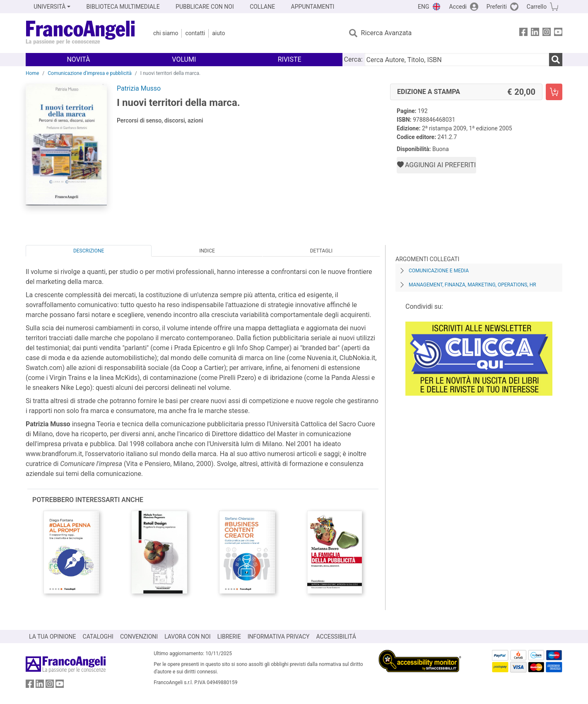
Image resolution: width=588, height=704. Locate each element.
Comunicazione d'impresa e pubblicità (90, 73)
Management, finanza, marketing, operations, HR (472, 285)
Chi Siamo (166, 33)
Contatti (195, 33)
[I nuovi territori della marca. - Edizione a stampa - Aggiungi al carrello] (554, 92)
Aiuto (218, 33)
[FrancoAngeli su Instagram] (547, 33)
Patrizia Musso (139, 88)
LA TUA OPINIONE (53, 637)
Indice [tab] (207, 251)
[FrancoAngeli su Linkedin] (535, 33)
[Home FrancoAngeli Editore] (81, 33)
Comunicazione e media (439, 271)
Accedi (458, 7)
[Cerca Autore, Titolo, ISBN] (457, 60)
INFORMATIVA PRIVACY (279, 637)
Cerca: (353, 59)
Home (32, 73)
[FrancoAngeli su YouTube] (558, 33)
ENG (423, 7)
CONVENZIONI (139, 637)
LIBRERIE (229, 637)
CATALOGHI (98, 637)
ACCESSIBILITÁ (336, 637)
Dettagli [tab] (321, 251)
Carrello (537, 7)
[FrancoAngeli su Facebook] (523, 33)
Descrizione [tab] (89, 251)
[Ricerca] (556, 60)
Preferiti (497, 7)
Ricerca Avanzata (387, 33)
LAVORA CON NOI (188, 637)
